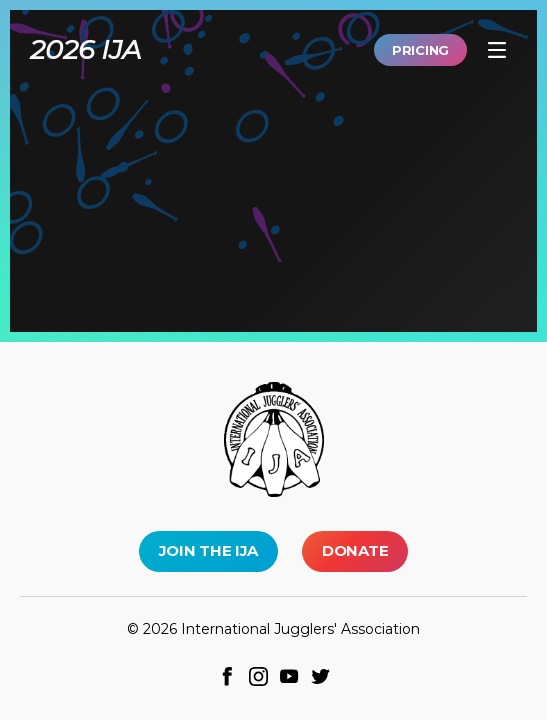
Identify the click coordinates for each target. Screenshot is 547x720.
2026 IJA (85, 49)
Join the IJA (208, 550)
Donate (355, 550)
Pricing (420, 50)
